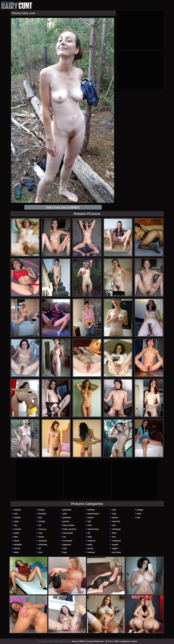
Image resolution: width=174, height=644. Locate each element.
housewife (68, 541)
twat (114, 537)
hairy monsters (70, 529)
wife (138, 518)
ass (15, 525)
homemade (68, 533)
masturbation (93, 514)
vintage (140, 510)
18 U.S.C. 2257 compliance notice (121, 641)
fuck (40, 552)
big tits (17, 548)
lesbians (91, 510)
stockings (116, 529)
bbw (16, 537)
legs (65, 552)
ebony (41, 537)
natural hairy (93, 529)
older (90, 537)
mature (91, 518)
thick (114, 533)
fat (40, 548)
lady (65, 548)
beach (17, 541)
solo (114, 525)
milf (89, 521)
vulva (139, 514)
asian (16, 521)
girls (65, 514)
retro (114, 510)
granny (66, 521)
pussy (90, 548)
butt (40, 518)
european (43, 541)
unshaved (116, 541)
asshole (17, 529)
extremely (43, 545)
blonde (42, 510)
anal (16, 514)
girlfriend (67, 510)
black (16, 552)
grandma (67, 518)
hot (64, 537)
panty (90, 545)
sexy (114, 514)
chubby (42, 521)
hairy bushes (69, 525)
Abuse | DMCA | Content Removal (88, 641)
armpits (17, 518)
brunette (42, 514)
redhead (91, 552)
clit (40, 525)
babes (17, 533)
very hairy (116, 552)
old (89, 533)
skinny (115, 518)
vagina (115, 548)
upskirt (115, 545)
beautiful (18, 545)
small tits (116, 521)
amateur (18, 510)
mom (90, 525)
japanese (67, 545)
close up (42, 529)
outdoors (91, 541)
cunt (40, 533)
